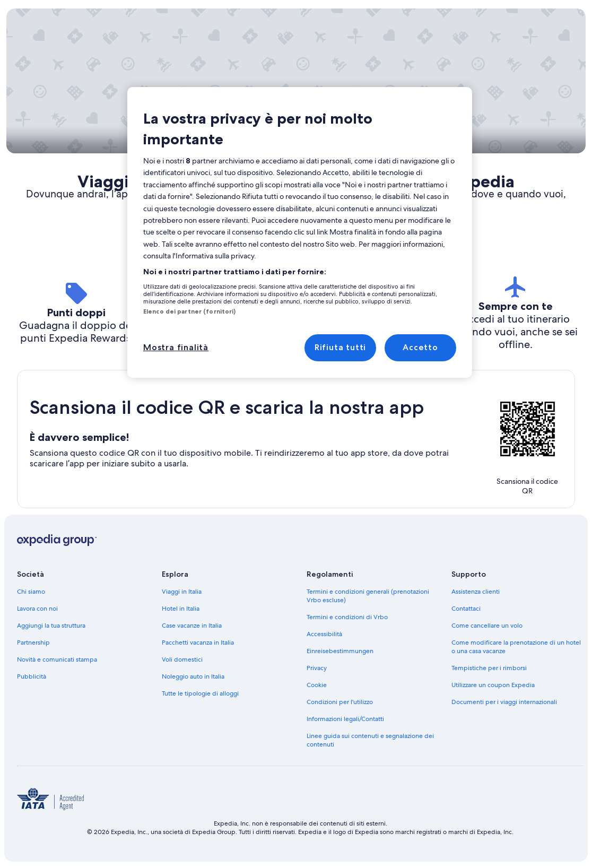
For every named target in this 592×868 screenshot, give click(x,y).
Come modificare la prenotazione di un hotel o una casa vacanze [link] (516, 647)
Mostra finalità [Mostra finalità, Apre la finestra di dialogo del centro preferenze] (176, 347)
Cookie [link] (317, 685)
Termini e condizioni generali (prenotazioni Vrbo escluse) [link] (368, 596)
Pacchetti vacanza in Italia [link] (198, 643)
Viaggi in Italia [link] (182, 592)
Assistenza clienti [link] (476, 592)
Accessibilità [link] (324, 634)
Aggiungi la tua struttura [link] (51, 626)
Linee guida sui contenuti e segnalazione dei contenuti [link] (370, 740)
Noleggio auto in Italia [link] (193, 676)
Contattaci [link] (466, 609)
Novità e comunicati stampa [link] (57, 659)
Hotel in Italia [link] (181, 609)
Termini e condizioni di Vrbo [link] (347, 617)
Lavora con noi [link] (37, 609)
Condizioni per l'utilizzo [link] (340, 702)
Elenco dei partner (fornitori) (189, 311)
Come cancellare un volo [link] (487, 626)
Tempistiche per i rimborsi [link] (489, 668)
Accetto (420, 347)
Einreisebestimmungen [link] (340, 651)
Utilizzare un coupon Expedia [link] (493, 685)
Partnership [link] (33, 643)
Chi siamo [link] (31, 592)
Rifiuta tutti (340, 347)
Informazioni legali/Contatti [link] (345, 719)
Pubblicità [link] (32, 676)
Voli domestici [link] (182, 659)
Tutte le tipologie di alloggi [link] (200, 693)
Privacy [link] (317, 668)
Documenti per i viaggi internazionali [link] (504, 702)
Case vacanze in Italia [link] (192, 626)
